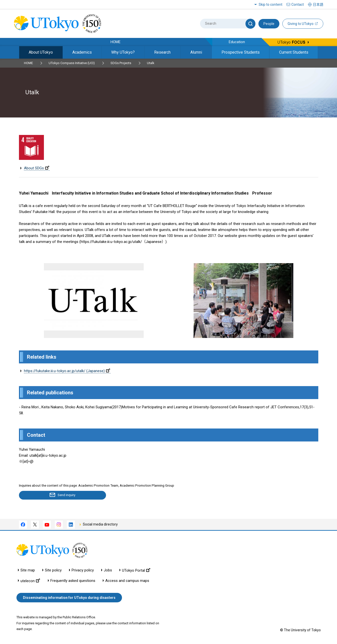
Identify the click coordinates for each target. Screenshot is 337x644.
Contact (298, 4)
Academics (82, 52)
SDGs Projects (121, 63)
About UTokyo (41, 52)
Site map (28, 571)
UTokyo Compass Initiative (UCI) (72, 63)
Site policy (53, 571)
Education (237, 42)
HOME (115, 42)
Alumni (196, 52)
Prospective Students (241, 52)
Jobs (108, 571)
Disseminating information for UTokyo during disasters (69, 598)
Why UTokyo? (123, 52)
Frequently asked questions (73, 581)
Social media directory (100, 525)
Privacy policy (83, 571)
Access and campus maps (127, 581)
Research (162, 52)
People (269, 24)
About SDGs (37, 168)
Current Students (294, 52)
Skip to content (271, 4)
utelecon (30, 581)
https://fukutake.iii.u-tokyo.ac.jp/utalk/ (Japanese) (67, 371)
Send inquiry (48, 495)
